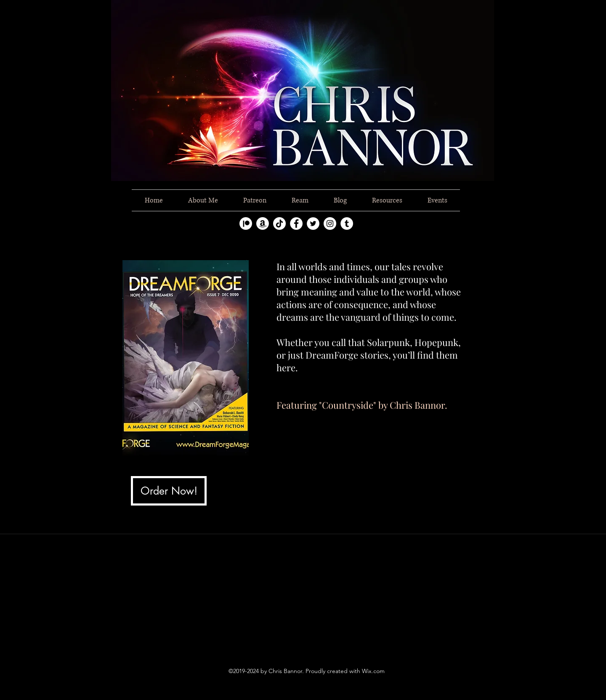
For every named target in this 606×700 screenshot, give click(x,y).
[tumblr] (347, 224)
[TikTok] (279, 224)
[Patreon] (246, 224)
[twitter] (313, 224)
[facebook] (296, 224)
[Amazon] (263, 224)
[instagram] (330, 224)
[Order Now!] (169, 491)
